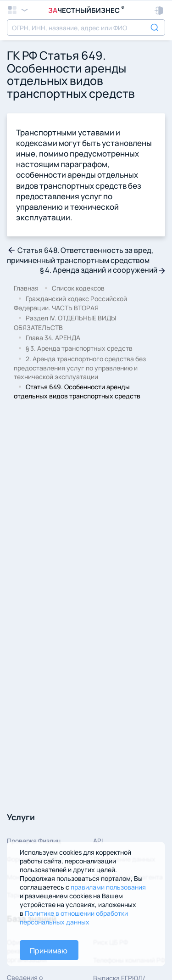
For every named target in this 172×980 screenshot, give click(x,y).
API (98, 841)
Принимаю (49, 951)
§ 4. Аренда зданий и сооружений (103, 270)
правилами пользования (108, 887)
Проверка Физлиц (34, 841)
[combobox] (86, 28)
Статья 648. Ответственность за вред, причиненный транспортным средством (80, 255)
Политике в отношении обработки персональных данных (74, 918)
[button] (159, 11)
